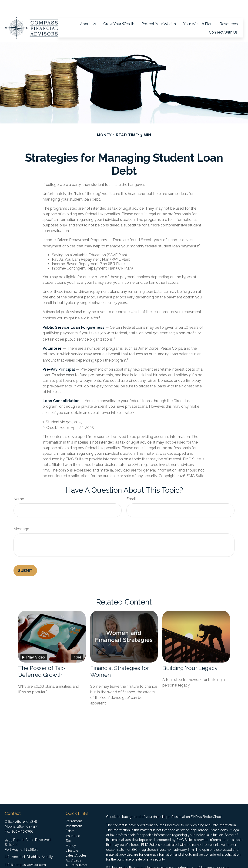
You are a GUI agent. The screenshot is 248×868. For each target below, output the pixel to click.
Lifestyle (72, 837)
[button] (88, 10)
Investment (74, 812)
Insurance (73, 822)
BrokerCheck (213, 803)
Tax (68, 827)
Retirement (74, 807)
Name (19, 485)
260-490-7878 (26, 808)
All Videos (73, 846)
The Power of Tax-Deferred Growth (42, 657)
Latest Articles (76, 841)
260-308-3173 (28, 813)
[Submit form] (25, 557)
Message (21, 515)
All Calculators (77, 851)
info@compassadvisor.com (25, 851)
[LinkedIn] (16, 858)
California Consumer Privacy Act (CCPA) (136, 859)
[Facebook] (8, 858)
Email (131, 485)
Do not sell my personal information (165, 864)
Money (71, 832)
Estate (70, 817)
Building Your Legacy (190, 654)
